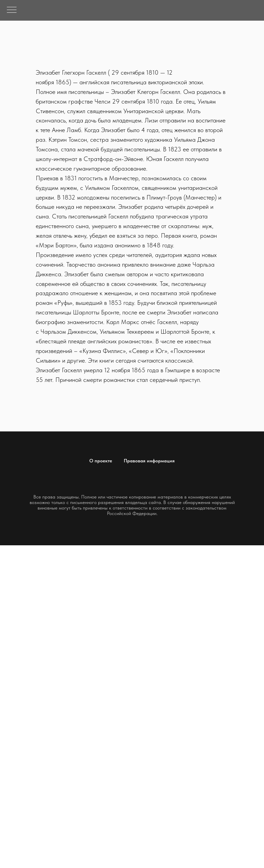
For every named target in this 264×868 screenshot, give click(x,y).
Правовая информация (149, 461)
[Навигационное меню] (12, 10)
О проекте (101, 461)
